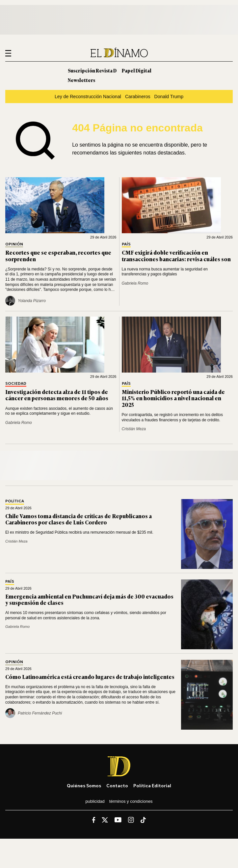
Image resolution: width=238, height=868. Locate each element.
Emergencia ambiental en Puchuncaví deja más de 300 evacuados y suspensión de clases (89, 599)
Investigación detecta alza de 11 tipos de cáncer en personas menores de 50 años (57, 395)
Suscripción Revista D (92, 70)
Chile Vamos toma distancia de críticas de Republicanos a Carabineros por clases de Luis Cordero (79, 519)
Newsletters (81, 80)
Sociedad (16, 384)
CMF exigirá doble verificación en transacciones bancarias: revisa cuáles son (176, 255)
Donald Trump (169, 97)
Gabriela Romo (135, 283)
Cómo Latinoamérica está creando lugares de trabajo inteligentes (90, 677)
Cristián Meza (134, 429)
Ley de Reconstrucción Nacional (88, 97)
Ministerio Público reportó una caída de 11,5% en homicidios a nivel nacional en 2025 (173, 398)
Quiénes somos (84, 785)
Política (15, 501)
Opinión (14, 244)
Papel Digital (137, 70)
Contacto (117, 785)
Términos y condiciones (131, 801)
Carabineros (138, 97)
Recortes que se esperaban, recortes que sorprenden (58, 255)
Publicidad (95, 801)
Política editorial (152, 785)
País (126, 244)
